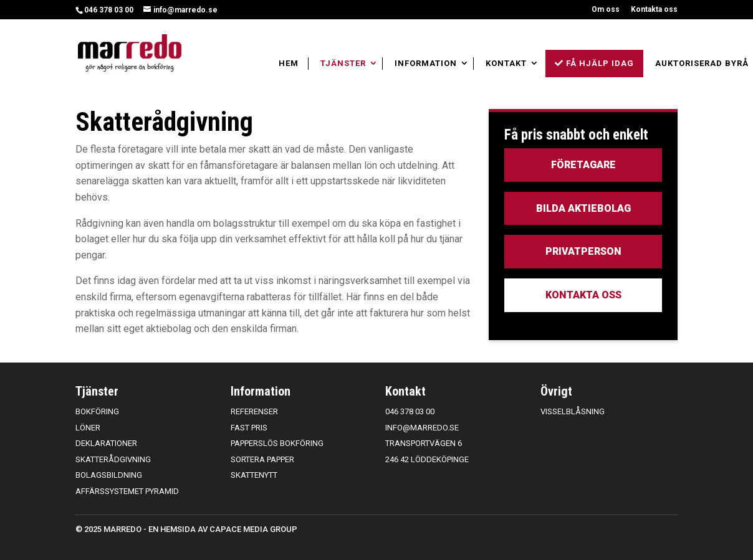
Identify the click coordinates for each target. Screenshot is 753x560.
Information (426, 63)
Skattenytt (254, 475)
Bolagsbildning (109, 475)
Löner (88, 428)
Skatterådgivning (113, 459)
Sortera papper (262, 459)
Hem (289, 63)
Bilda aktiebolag (583, 208)
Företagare (583, 165)
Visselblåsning (573, 411)
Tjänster (343, 63)
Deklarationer (106, 443)
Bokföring (97, 411)
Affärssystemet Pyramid (127, 491)
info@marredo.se (422, 428)
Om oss (606, 10)
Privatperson (583, 251)
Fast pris (249, 428)
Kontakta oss (654, 10)
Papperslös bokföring (277, 443)
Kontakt (506, 63)
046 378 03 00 (109, 10)
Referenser (254, 411)
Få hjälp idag (594, 63)
